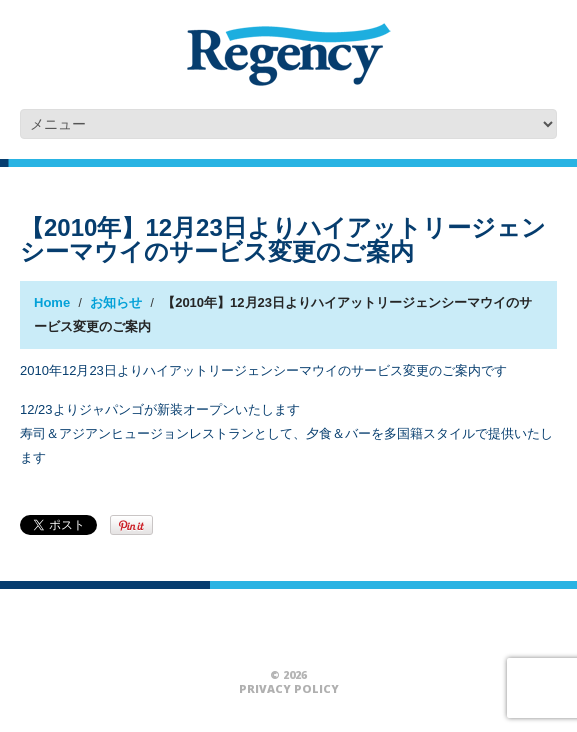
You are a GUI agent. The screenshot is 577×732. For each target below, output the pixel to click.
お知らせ (116, 302)
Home (52, 302)
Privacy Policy (289, 688)
